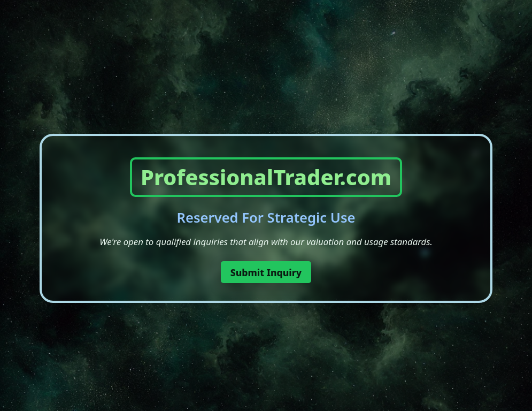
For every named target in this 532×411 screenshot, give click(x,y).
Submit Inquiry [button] (266, 272)
